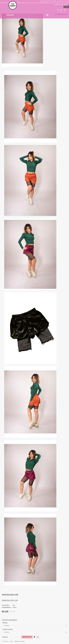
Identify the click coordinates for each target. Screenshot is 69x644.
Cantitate (5, 637)
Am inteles (66, 7)
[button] (68, 5)
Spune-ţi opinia (20, 641)
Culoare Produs (8, 629)
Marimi (5, 623)
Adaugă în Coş (27, 637)
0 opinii (11, 641)
